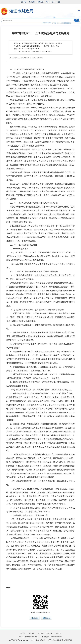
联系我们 (22, 634)
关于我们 (59, 634)
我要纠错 (35, 618)
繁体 (47, 2)
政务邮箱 (32, 2)
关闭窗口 (46, 618)
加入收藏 (41, 634)
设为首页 (31, 634)
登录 (53, 2)
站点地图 (50, 634)
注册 (59, 2)
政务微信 (40, 2)
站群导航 (23, 2)
